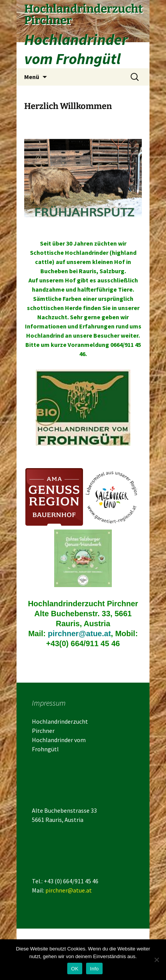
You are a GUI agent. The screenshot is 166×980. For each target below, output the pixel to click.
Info (94, 969)
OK (75, 969)
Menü (32, 77)
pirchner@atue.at (80, 634)
